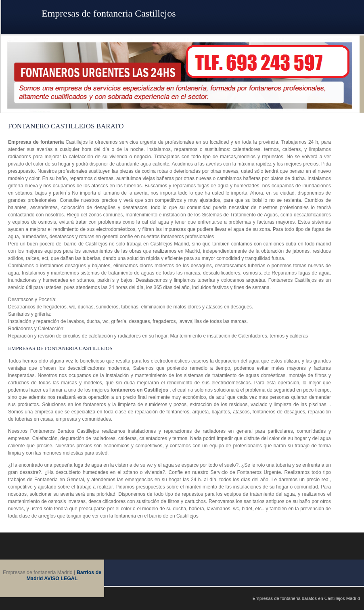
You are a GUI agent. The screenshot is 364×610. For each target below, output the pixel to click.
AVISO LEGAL (61, 579)
